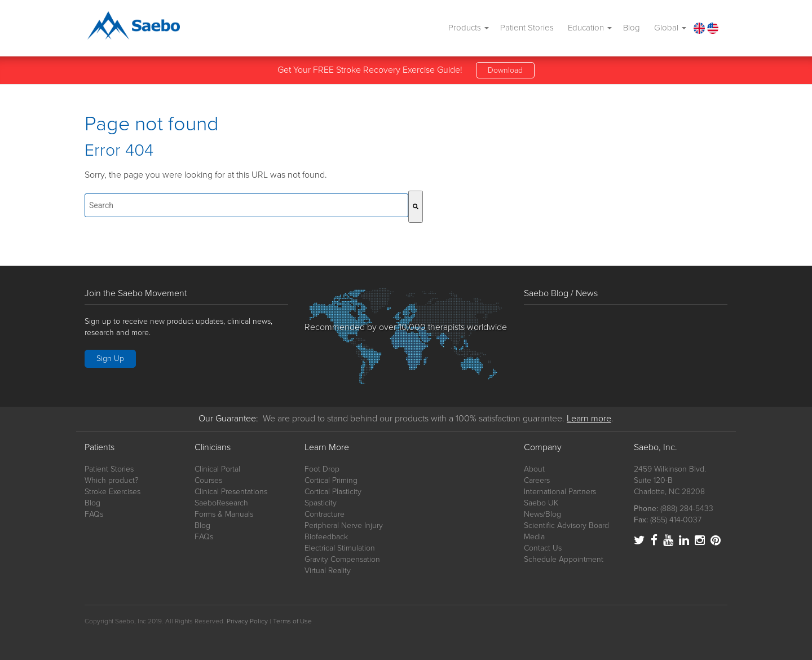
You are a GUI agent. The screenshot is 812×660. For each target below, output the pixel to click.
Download (505, 70)
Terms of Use (292, 621)
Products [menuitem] (469, 28)
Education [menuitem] (590, 28)
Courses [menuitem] (208, 480)
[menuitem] (699, 28)
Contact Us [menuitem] (543, 548)
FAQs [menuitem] (94, 514)
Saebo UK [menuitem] (541, 503)
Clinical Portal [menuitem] (217, 469)
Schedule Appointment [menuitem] (564, 559)
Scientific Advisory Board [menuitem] (566, 525)
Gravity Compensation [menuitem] (342, 559)
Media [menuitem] (534, 537)
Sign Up (110, 358)
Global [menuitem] (670, 28)
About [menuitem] (534, 469)
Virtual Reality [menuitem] (328, 571)
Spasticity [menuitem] (321, 503)
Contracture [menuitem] (325, 514)
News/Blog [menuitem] (542, 514)
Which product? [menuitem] (112, 480)
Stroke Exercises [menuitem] (112, 492)
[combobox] (246, 205)
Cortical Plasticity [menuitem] (333, 492)
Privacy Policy (247, 621)
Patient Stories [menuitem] (527, 28)
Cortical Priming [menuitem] (331, 480)
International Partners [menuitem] (560, 492)
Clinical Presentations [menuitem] (231, 492)
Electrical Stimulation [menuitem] (340, 548)
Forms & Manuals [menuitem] (224, 514)
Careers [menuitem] (537, 480)
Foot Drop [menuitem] (322, 469)
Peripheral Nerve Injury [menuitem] (344, 525)
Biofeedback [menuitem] (326, 537)
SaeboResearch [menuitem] (221, 503)
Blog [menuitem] (632, 28)
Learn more (589, 419)
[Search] (416, 207)
